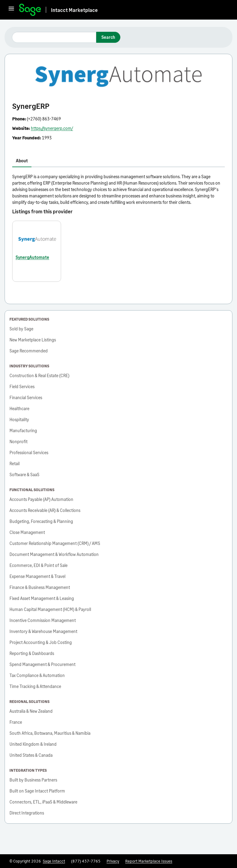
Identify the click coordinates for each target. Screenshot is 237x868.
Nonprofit (18, 441)
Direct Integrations (27, 813)
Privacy (113, 861)
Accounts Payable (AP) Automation (41, 499)
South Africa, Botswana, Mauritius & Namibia (50, 733)
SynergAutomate (32, 257)
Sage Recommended (29, 351)
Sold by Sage (21, 329)
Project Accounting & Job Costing (41, 642)
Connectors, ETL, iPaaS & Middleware (43, 802)
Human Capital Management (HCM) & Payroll (50, 609)
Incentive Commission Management (43, 620)
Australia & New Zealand (31, 711)
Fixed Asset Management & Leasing (42, 598)
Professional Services (29, 452)
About (22, 161)
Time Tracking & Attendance (35, 686)
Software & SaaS (24, 474)
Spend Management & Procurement (42, 664)
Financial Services (26, 397)
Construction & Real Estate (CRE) (39, 375)
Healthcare (19, 408)
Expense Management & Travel (37, 576)
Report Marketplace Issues (149, 861)
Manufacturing (23, 430)
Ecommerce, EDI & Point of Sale (38, 565)
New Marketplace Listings (33, 340)
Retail (15, 463)
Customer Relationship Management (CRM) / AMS (55, 543)
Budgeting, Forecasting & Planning (41, 521)
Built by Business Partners (33, 780)
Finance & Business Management (40, 587)
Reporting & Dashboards (32, 653)
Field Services (22, 386)
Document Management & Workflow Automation (54, 554)
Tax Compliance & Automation (37, 675)
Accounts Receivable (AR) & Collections (45, 510)
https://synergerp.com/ (52, 128)
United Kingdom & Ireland (33, 744)
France (16, 722)
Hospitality (19, 419)
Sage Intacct (54, 861)
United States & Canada (31, 755)
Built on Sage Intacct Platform (37, 791)
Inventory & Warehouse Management (43, 631)
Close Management (27, 532)
